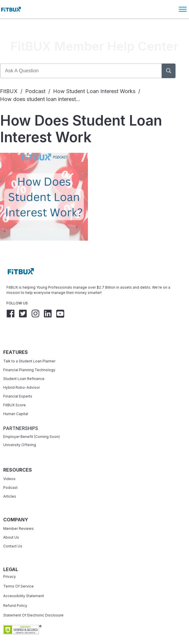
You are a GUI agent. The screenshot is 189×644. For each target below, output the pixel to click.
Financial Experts (18, 379)
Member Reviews (18, 512)
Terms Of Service (18, 569)
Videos (9, 462)
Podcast (10, 471)
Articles (10, 479)
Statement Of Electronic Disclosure (33, 598)
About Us (11, 520)
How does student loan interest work (81, 112)
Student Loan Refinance (24, 362)
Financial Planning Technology (29, 353)
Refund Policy (15, 589)
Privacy (10, 560)
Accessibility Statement (24, 579)
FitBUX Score (15, 388)
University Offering (20, 428)
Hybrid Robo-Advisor (22, 370)
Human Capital (16, 397)
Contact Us (13, 529)
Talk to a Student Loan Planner (29, 344)
